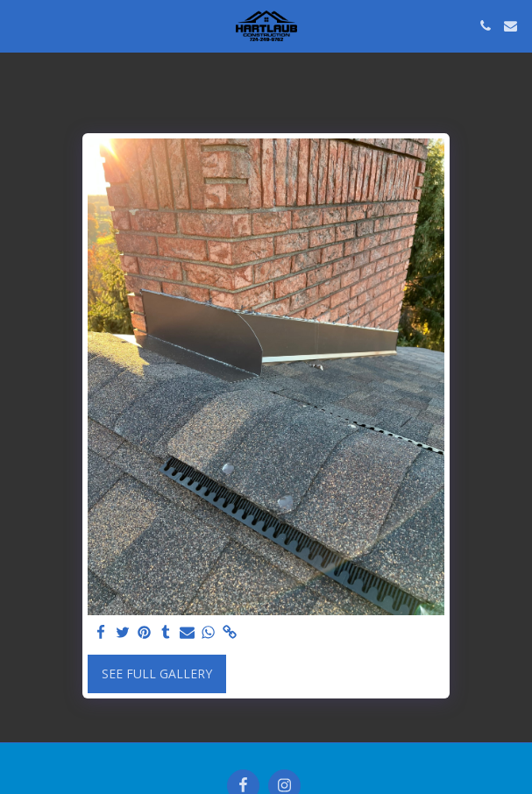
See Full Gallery (157, 673)
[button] (19, 25)
